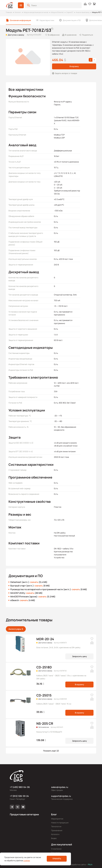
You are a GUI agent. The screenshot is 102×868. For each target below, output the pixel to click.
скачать (34, 582)
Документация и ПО (72, 20)
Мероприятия (57, 819)
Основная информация (20, 20)
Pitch (90, 864)
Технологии (56, 826)
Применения (57, 830)
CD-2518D (44, 667)
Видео (54, 838)
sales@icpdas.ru (60, 787)
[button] (21, 5)
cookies (27, 860)
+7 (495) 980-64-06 (20, 787)
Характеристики (47, 20)
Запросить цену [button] (79, 656)
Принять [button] (57, 859)
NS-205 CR (45, 723)
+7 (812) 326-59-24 (19, 796)
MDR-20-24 (45, 639)
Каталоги (55, 834)
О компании (56, 849)
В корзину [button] (74, 66)
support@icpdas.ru (61, 796)
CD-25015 (44, 695)
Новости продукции (60, 823)
